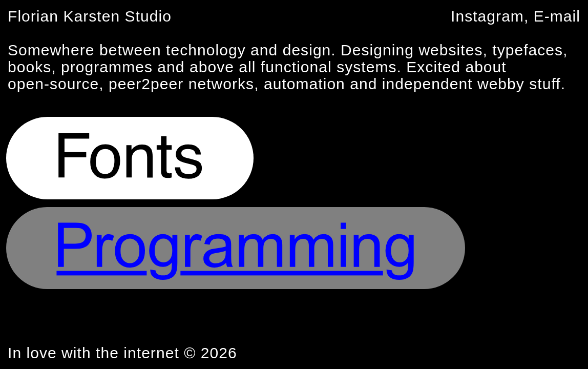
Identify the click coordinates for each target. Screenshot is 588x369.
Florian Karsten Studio (90, 16)
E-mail (557, 16)
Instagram (487, 16)
